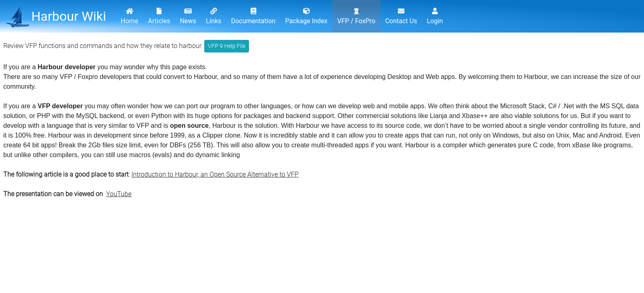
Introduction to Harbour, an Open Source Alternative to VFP (215, 174)
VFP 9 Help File (227, 46)
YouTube (119, 194)
